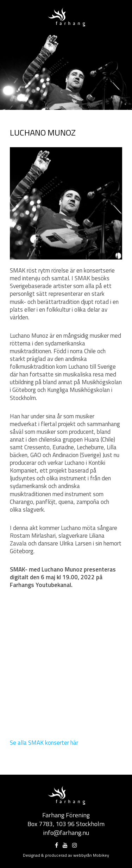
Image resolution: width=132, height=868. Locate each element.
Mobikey (101, 855)
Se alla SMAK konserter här (44, 743)
